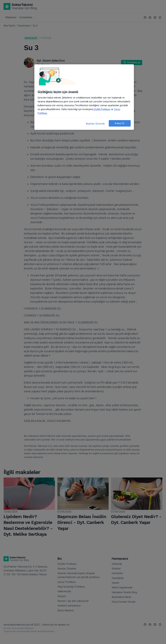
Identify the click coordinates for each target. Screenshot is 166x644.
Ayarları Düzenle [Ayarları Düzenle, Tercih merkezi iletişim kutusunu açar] (95, 124)
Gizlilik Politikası (102, 109)
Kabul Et (120, 123)
